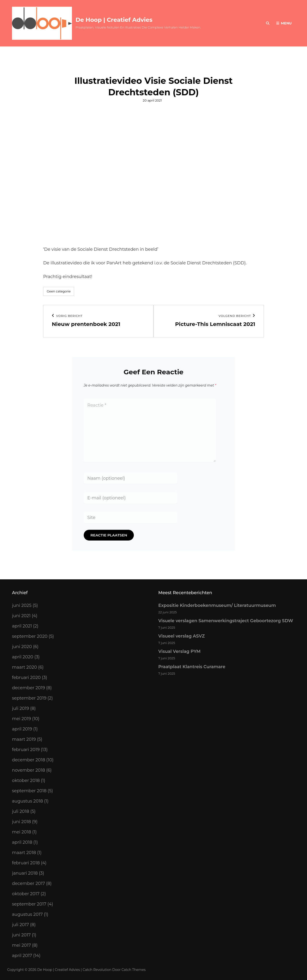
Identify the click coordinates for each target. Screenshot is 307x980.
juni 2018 (21, 822)
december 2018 (29, 760)
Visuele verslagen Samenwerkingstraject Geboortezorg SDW (226, 621)
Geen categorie (59, 291)
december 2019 (29, 688)
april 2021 (22, 626)
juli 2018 (21, 811)
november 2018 (29, 770)
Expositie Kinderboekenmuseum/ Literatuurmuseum (217, 605)
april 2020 (23, 657)
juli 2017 (21, 925)
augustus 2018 (27, 801)
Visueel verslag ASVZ (182, 636)
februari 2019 (26, 750)
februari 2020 (26, 678)
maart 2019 (24, 739)
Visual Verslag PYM (179, 651)
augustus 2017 (27, 914)
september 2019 (29, 698)
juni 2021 (21, 616)
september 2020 (30, 636)
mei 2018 (22, 832)
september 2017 (29, 904)
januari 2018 (25, 873)
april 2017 (22, 956)
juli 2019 (21, 708)
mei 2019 (21, 719)
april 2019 (22, 729)
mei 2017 (21, 945)
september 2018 (29, 791)
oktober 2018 (26, 781)
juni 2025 (22, 605)
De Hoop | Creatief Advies (114, 20)
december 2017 (28, 883)
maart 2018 (24, 853)
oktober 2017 (26, 894)
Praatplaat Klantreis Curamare (192, 667)
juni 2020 (22, 647)
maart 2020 (24, 667)
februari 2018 (26, 863)
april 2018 (22, 842)
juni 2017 (21, 935)
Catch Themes (134, 970)
